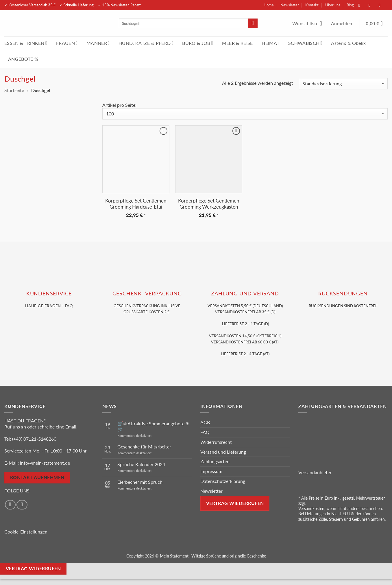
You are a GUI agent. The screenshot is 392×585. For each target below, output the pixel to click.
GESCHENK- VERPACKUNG (147, 294)
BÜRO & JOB (198, 43)
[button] (342, 23)
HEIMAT (270, 43)
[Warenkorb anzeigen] (377, 23)
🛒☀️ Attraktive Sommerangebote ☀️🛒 (153, 426)
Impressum (211, 471)
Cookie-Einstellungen (26, 532)
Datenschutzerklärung (223, 481)
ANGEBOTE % (23, 59)
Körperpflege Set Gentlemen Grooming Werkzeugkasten (209, 204)
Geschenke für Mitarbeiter (144, 447)
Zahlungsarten (215, 461)
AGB (205, 422)
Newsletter (290, 5)
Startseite (14, 90)
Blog (350, 5)
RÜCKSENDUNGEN (343, 294)
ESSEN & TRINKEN (26, 43)
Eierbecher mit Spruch (140, 482)
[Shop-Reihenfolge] (343, 84)
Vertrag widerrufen (33, 569)
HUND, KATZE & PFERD (146, 43)
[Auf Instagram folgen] (372, 5)
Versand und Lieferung (223, 452)
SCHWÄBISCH (305, 43)
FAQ (205, 432)
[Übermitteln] (253, 23)
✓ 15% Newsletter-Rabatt (119, 5)
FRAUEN (67, 43)
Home (269, 5)
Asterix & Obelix (348, 43)
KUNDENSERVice (49, 294)
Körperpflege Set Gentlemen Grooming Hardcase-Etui (136, 204)
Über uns (333, 5)
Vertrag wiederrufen (235, 503)
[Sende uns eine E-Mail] (382, 5)
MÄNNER (98, 43)
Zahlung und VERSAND (245, 294)
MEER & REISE (237, 43)
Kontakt (312, 5)
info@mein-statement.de (45, 463)
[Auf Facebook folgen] (362, 5)
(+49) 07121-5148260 (34, 439)
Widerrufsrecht (216, 442)
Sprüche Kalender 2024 (141, 464)
